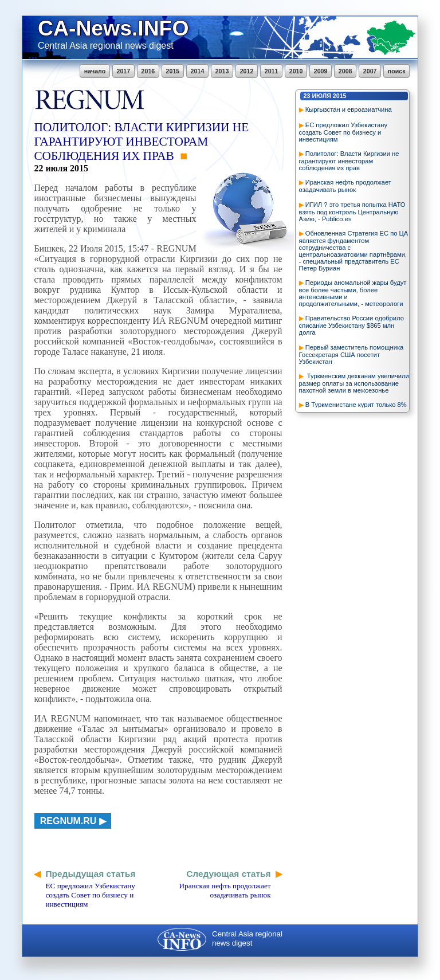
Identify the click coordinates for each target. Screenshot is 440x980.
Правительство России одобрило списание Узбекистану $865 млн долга (351, 325)
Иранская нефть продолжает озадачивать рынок (345, 186)
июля (321, 96)
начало (95, 71)
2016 (148, 71)
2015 (173, 71)
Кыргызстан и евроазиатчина (349, 109)
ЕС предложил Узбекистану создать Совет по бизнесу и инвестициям (343, 132)
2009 (321, 71)
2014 (198, 71)
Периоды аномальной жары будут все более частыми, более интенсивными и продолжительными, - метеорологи (353, 293)
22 (38, 168)
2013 (222, 71)
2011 (272, 71)
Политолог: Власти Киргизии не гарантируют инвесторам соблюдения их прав (349, 161)
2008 (345, 71)
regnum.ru (68, 821)
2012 (247, 71)
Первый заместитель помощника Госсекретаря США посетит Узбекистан (351, 354)
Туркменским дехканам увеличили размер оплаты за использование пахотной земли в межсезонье (354, 383)
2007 (370, 71)
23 (307, 96)
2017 (124, 71)
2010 (296, 71)
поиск (397, 71)
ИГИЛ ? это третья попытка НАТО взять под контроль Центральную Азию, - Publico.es (352, 212)
